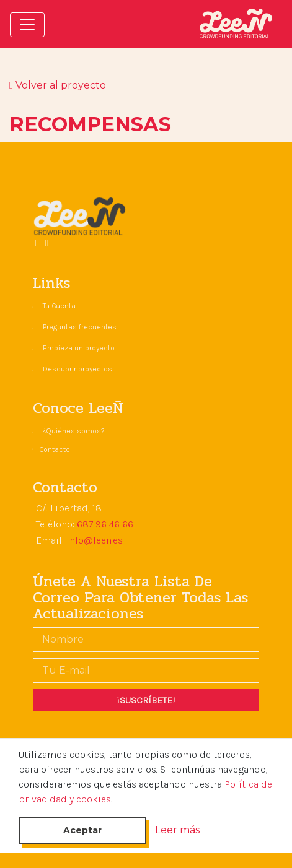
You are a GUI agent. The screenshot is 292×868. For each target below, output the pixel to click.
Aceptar (82, 830)
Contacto (55, 449)
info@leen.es (95, 540)
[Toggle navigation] (27, 25)
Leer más (177, 830)
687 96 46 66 (105, 524)
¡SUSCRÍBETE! (146, 700)
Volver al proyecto (58, 85)
